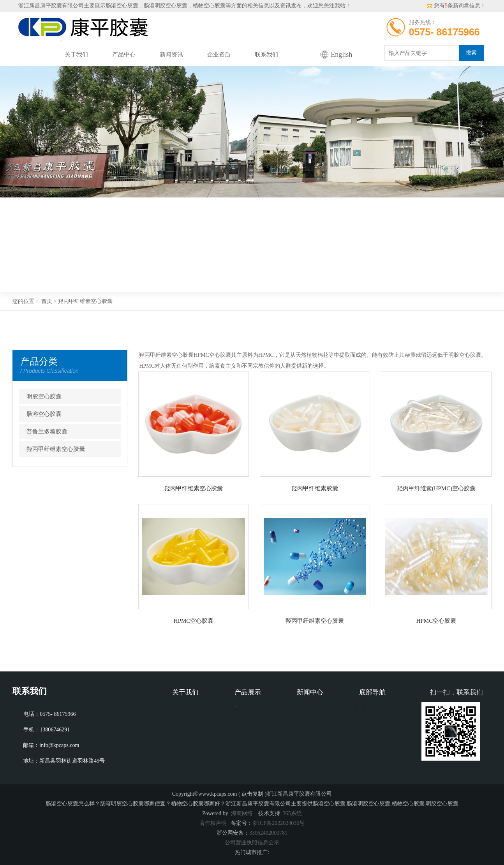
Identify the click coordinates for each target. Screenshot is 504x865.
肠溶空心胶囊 (122, 6)
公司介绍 (183, 711)
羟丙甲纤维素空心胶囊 (85, 301)
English (341, 55)
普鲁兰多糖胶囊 (47, 432)
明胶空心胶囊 (44, 396)
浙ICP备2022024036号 (278, 823)
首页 (47, 301)
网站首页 (29, 55)
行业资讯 (308, 722)
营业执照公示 (189, 722)
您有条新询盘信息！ (456, 6)
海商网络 (242, 813)
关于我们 (76, 55)
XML (365, 757)
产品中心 (124, 55)
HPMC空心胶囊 (194, 621)
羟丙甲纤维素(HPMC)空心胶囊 (436, 488)
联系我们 (266, 55)
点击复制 (252, 794)
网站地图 (370, 746)
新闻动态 (308, 711)
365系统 (292, 813)
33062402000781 (268, 833)
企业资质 (219, 55)
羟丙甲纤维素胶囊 (315, 488)
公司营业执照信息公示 (252, 843)
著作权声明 (213, 823)
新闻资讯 (171, 55)
